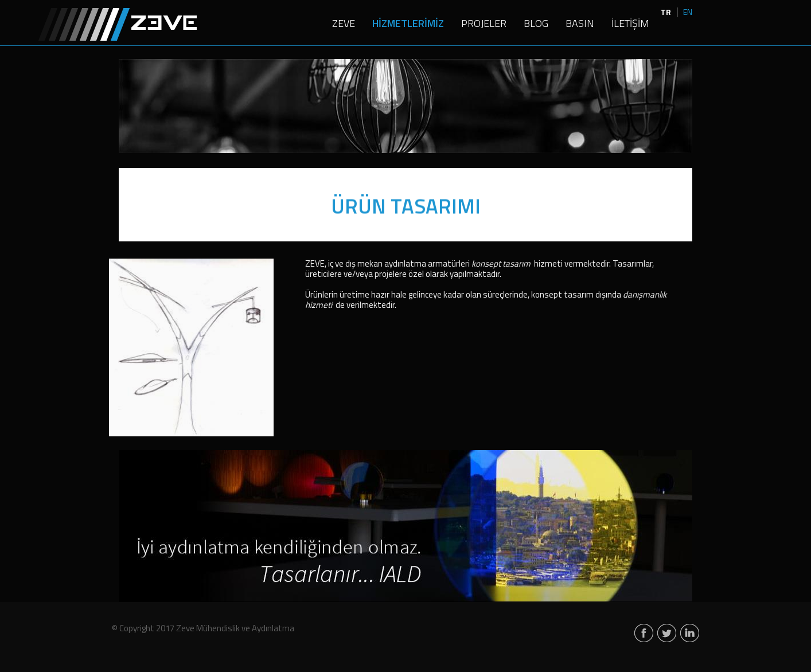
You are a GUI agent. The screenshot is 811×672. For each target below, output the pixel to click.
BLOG (536, 24)
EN (688, 12)
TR (666, 12)
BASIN (580, 24)
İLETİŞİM (630, 24)
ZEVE (344, 24)
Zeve (118, 24)
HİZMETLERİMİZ (408, 24)
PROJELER (484, 24)
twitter (667, 634)
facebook (644, 634)
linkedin (690, 634)
